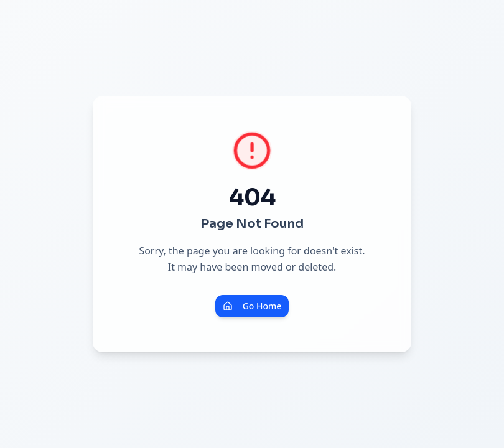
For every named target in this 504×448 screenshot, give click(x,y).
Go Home (252, 306)
